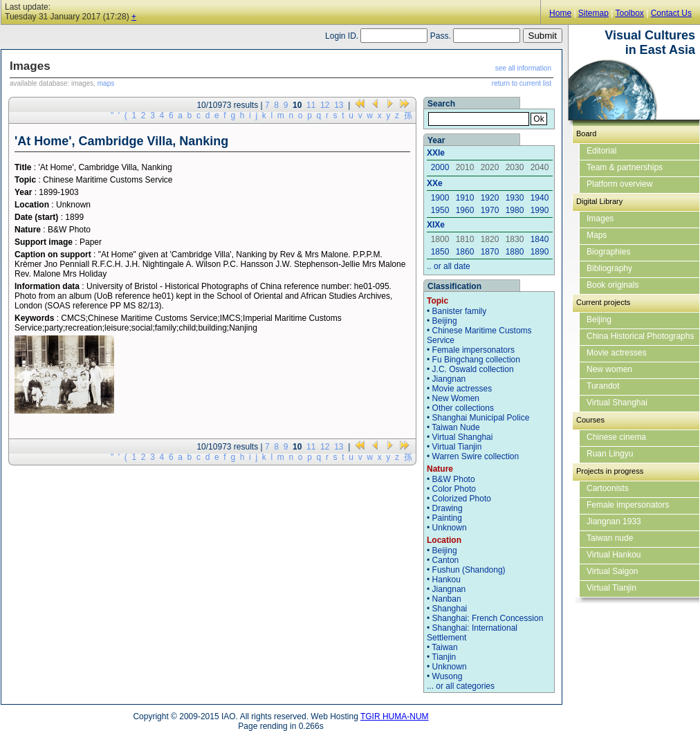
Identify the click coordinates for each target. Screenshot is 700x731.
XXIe (436, 153)
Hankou (446, 580)
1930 (515, 198)
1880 (515, 252)
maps (106, 83)
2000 (440, 167)
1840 (540, 239)
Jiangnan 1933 (614, 521)
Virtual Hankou (614, 555)
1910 (465, 198)
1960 (465, 210)
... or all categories (461, 686)
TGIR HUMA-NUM (395, 716)
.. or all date (449, 266)
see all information (523, 68)
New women (609, 369)
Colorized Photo (462, 499)
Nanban (447, 599)
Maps (597, 235)
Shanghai (450, 609)
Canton (446, 560)
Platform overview (619, 184)
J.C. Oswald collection (473, 369)
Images (600, 219)
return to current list (522, 83)
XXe (435, 183)
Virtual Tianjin (457, 447)
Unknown (450, 528)
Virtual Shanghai (463, 437)
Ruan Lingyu (610, 454)
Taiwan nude (610, 538)
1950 (440, 210)
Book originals (612, 285)
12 (325, 105)
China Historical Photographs (640, 336)
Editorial (601, 151)
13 (339, 105)
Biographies (608, 252)
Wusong (448, 676)
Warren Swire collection (476, 456)
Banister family (460, 311)
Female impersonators (473, 350)
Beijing (445, 321)
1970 (490, 210)
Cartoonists (608, 488)
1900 (440, 198)
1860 (465, 252)
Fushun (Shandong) (469, 570)
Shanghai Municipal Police (481, 418)
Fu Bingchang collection (476, 360)
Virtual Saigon (612, 571)
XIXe (436, 225)
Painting (447, 518)
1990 (540, 210)
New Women (456, 398)
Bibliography (609, 268)
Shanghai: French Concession (488, 618)
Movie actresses (462, 389)
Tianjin (444, 657)
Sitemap (593, 13)
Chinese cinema (616, 437)
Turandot (603, 386)
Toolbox (629, 13)
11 (311, 105)
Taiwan (444, 647)
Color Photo (454, 489)
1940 (540, 198)
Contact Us (671, 13)
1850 (440, 252)
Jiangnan (449, 379)
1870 (490, 252)
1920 (490, 198)
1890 (540, 252)
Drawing (448, 508)
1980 (515, 210)
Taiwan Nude (455, 427)
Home (560, 13)
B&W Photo (454, 479)
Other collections (463, 408)
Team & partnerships (625, 167)
